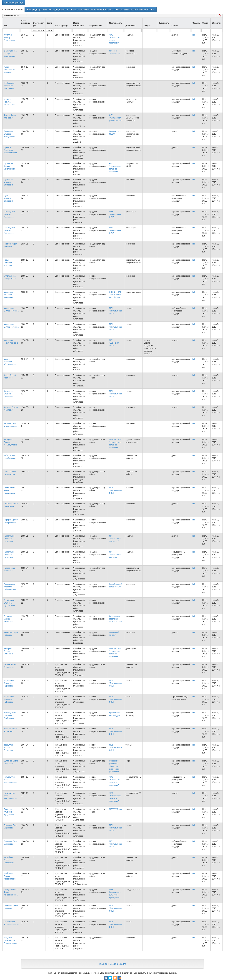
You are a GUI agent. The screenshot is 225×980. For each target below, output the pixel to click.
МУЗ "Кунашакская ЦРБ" (115, 214)
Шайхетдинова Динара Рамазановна (10, 54)
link (194, 35)
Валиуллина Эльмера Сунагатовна (9, 603)
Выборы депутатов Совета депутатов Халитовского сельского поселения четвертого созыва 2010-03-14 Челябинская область (91, 10)
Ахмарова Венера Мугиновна (8, 651)
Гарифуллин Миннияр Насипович (9, 539)
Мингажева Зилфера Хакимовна (9, 295)
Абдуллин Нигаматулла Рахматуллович (10, 940)
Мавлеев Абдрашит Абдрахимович (10, 362)
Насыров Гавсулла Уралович (8, 263)
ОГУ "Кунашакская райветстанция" (116, 118)
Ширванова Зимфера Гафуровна (9, 683)
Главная (103, 964)
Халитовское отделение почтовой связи (116, 619)
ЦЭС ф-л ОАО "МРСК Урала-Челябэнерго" (115, 295)
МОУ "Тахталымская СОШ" (116, 311)
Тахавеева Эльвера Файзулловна (10, 134)
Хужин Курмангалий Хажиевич (9, 70)
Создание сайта (118, 964)
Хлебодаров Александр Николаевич (9, 86)
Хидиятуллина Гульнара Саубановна (10, 715)
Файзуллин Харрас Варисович (9, 748)
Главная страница (14, 3)
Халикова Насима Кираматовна (9, 102)
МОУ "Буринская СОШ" (114, 343)
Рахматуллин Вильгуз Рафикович (10, 214)
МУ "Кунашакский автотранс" (115, 539)
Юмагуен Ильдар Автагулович (9, 38)
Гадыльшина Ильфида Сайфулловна (10, 587)
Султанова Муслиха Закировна (8, 182)
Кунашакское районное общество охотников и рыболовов (115, 766)
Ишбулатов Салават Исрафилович (10, 876)
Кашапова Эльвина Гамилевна (9, 394)
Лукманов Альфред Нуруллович (9, 812)
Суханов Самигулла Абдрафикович (10, 150)
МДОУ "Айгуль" (116, 809)
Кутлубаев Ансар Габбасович (9, 860)
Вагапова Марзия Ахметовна (8, 619)
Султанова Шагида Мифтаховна (9, 166)
